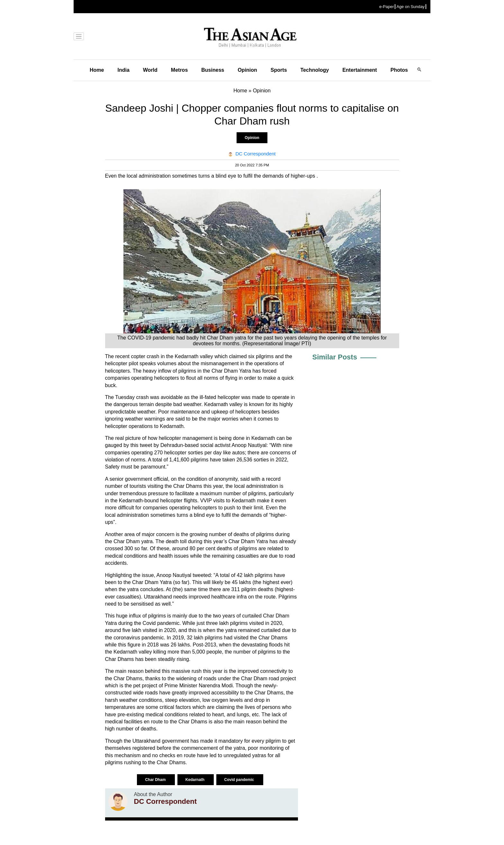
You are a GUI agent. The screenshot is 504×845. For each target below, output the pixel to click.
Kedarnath (196, 780)
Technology (315, 70)
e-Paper (387, 7)
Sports (279, 70)
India (123, 70)
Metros (179, 70)
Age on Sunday (410, 7)
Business (213, 70)
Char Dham (156, 780)
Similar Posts (335, 357)
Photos (399, 70)
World (150, 70)
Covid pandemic (240, 780)
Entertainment (360, 70)
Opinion (247, 70)
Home (97, 70)
